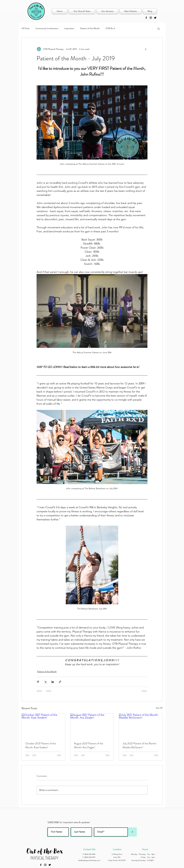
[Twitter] (155, 18)
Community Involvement (47, 28)
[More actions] (146, 49)
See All (159, 708)
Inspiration (69, 28)
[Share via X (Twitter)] (45, 682)
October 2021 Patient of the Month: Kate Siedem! (41, 745)
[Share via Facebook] (38, 682)
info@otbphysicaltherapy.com (89, 860)
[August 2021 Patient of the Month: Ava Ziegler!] (92, 726)
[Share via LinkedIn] (53, 682)
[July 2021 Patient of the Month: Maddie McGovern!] (141, 726)
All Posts (26, 28)
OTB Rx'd (110, 28)
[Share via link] (60, 682)
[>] (132, 832)
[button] (159, 29)
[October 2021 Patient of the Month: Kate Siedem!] (43, 726)
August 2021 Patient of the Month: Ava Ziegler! (88, 745)
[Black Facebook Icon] (146, 18)
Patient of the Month (90, 28)
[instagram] (151, 18)
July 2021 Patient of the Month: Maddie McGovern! (140, 745)
